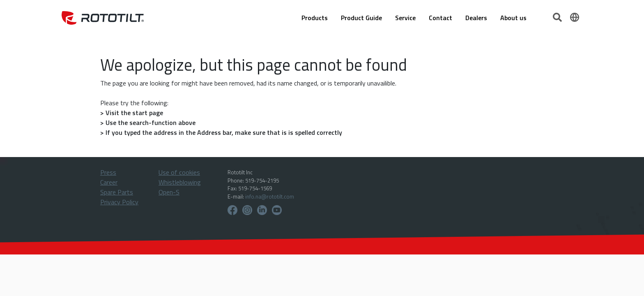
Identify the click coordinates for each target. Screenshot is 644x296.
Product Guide (361, 18)
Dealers (476, 18)
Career (109, 182)
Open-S (169, 192)
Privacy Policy (119, 202)
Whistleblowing (180, 182)
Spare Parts (117, 192)
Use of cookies (179, 172)
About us (513, 18)
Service (405, 18)
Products (315, 18)
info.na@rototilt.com (270, 197)
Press (108, 172)
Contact (440, 18)
